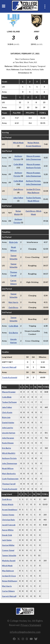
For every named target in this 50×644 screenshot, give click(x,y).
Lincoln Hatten (9, 433)
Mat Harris (13, 302)
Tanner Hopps (8, 515)
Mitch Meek (18, 143)
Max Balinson (33, 193)
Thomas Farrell (9, 484)
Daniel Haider (8, 422)
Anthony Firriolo (33, 168)
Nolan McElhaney (10, 581)
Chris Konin (7, 412)
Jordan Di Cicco (33, 189)
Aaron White (8, 530)
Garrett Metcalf (9, 367)
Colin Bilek (18, 164)
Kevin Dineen (8, 443)
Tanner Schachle (9, 555)
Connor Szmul (8, 550)
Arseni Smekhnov (33, 146)
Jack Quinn (7, 540)
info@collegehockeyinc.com (25, 632)
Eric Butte (13, 333)
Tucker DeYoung (33, 198)
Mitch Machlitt (9, 453)
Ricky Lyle (13, 242)
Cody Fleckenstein (10, 479)
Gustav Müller (8, 545)
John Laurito (8, 428)
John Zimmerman (33, 159)
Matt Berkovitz (9, 473)
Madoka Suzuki (9, 561)
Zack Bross (18, 189)
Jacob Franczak (9, 525)
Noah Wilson (33, 201)
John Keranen (8, 438)
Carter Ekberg (8, 591)
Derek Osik (7, 535)
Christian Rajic (8, 520)
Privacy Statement (31, 625)
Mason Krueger (33, 156)
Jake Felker (18, 198)
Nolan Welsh (33, 143)
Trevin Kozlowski (10, 377)
